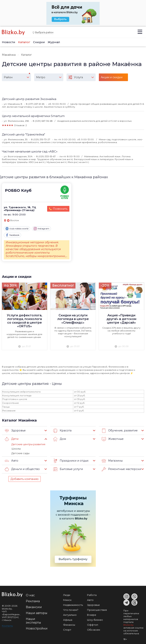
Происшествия (97, 609)
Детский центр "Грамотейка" (23, 134)
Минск (67, 600)
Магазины (112, 460)
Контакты (7, 625)
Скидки (39, 42)
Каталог (24, 42)
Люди (67, 595)
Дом (59, 439)
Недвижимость (73, 605)
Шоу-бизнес (95, 619)
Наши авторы (37, 613)
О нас (30, 595)
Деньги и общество (21, 469)
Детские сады (20, 453)
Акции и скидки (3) (112, 78)
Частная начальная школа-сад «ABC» (30, 151)
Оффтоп (93, 624)
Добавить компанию (25, 479)
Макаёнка (9, 55)
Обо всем (94, 629)
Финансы (69, 624)
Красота (62, 430)
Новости (9, 42)
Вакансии (34, 607)
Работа (92, 595)
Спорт (67, 629)
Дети (12, 439)
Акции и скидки (17, 276)
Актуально (70, 614)
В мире (92, 614)
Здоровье (15, 430)
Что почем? (71, 609)
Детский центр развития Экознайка (29, 99)
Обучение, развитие (119, 430)
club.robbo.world (17, 229)
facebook (12, 235)
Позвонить (60, 209)
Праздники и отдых (70, 460)
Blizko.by (129, 624)
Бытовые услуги (67, 469)
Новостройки (37, 628)
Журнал (54, 42)
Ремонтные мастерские (121, 469)
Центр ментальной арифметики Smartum (33, 116)
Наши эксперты (33, 620)
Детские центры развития (28, 444)
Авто (11, 460)
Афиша (68, 619)
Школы (16, 448)
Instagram (41, 229)
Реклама (33, 601)
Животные (112, 439)
